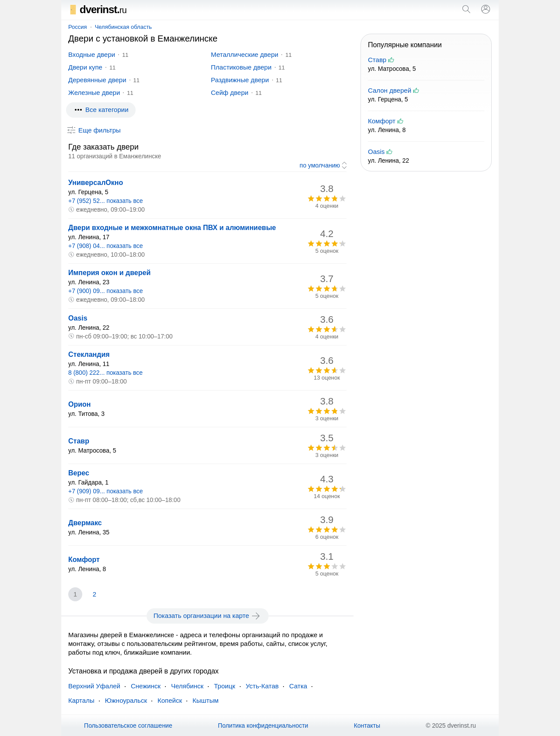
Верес (79, 473)
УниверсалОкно (96, 183)
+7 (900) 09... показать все (106, 291)
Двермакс (85, 523)
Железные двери (94, 92)
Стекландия (89, 354)
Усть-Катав (262, 686)
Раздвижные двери (240, 80)
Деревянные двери (97, 80)
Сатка (298, 686)
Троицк (225, 686)
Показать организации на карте (208, 616)
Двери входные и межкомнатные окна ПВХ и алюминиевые (172, 228)
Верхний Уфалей (94, 686)
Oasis (78, 318)
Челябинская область (123, 27)
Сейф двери (230, 92)
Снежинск (146, 686)
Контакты (367, 726)
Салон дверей (390, 90)
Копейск (170, 700)
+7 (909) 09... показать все (106, 491)
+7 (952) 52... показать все (106, 201)
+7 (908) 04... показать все (106, 246)
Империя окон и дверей (109, 273)
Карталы (81, 700)
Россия (78, 27)
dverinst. (97, 9)
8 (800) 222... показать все (105, 373)
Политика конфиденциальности (263, 726)
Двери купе (85, 67)
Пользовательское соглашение (128, 726)
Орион (80, 404)
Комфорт (84, 560)
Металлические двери (245, 54)
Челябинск (187, 686)
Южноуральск (126, 700)
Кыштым (206, 700)
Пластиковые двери (241, 67)
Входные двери (92, 54)
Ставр (79, 441)
